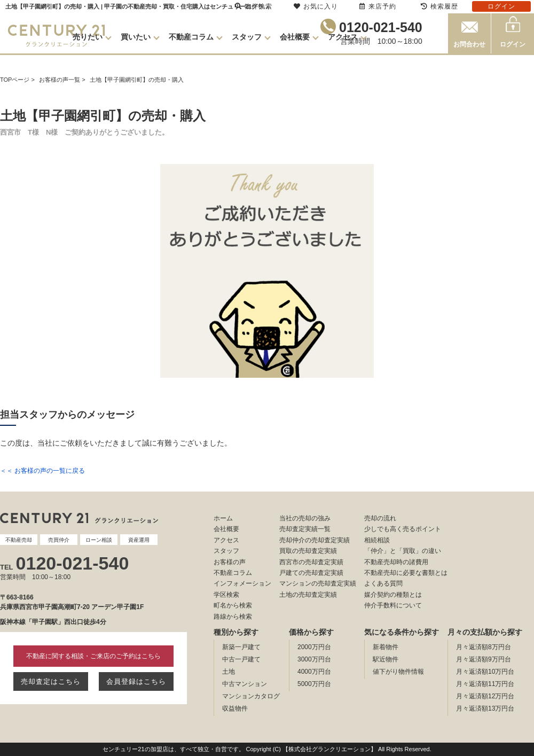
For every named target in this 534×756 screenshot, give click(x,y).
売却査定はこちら (51, 681)
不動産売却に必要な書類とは (406, 573)
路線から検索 (233, 617)
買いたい (136, 37)
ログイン (513, 44)
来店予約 (378, 6)
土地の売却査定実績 (308, 595)
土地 (229, 672)
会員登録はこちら (136, 681)
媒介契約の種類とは (393, 595)
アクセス (343, 37)
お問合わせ (469, 44)
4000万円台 (314, 672)
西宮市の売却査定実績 (311, 562)
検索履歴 (439, 6)
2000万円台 (314, 647)
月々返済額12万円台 (485, 696)
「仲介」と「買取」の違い (403, 551)
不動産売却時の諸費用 (396, 562)
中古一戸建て (241, 659)
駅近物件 (386, 659)
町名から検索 (233, 605)
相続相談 (377, 540)
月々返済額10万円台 (485, 672)
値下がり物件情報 (398, 672)
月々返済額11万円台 (485, 684)
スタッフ (247, 37)
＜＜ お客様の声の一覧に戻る (42, 471)
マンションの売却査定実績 (318, 583)
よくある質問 (383, 583)
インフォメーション (242, 583)
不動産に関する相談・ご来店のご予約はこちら (93, 656)
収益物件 (235, 708)
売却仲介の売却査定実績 (315, 540)
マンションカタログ (251, 696)
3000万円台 (314, 659)
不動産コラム (191, 37)
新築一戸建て (241, 647)
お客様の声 (230, 562)
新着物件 (386, 647)
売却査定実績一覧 (305, 529)
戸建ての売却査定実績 (311, 573)
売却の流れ (380, 518)
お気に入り (316, 6)
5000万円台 (314, 684)
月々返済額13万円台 (485, 708)
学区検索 (226, 595)
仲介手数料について (393, 605)
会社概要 (295, 37)
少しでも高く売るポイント (403, 529)
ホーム (223, 518)
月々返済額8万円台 (484, 647)
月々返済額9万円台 (484, 659)
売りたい (88, 37)
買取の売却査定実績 (308, 551)
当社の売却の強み (305, 518)
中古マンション (245, 684)
